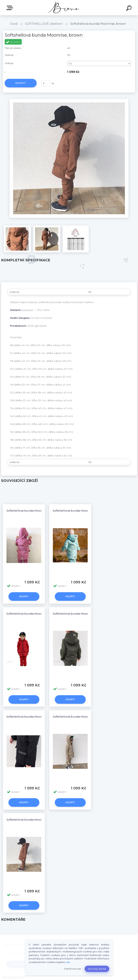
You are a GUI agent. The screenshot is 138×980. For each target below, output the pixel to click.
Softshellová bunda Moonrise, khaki (78, 614)
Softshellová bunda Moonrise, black (32, 717)
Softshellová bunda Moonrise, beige (78, 717)
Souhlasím (97, 969)
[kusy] (46, 83)
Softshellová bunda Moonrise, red (30, 614)
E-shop (10, 8)
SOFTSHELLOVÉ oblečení (44, 24)
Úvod (14, 24)
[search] (129, 9)
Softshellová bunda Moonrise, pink (31, 511)
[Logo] (64, 8)
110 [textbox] (70, 64)
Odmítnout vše (72, 969)
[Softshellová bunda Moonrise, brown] (69, 100)
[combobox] (99, 63)
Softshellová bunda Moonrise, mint (77, 511)
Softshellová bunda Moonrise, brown (32, 820)
